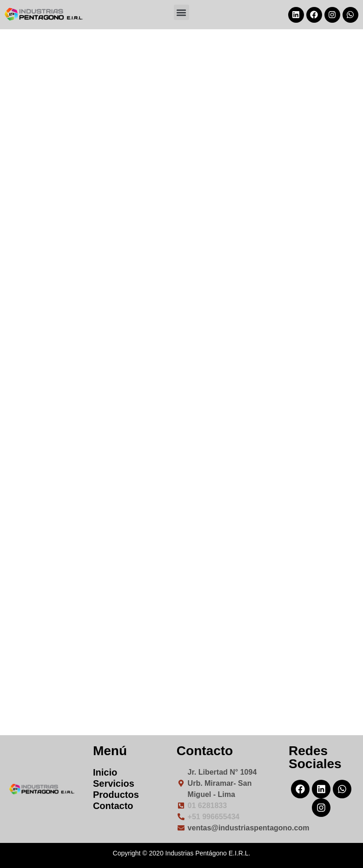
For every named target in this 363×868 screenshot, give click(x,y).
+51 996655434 (214, 817)
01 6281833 (208, 806)
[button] (181, 12)
